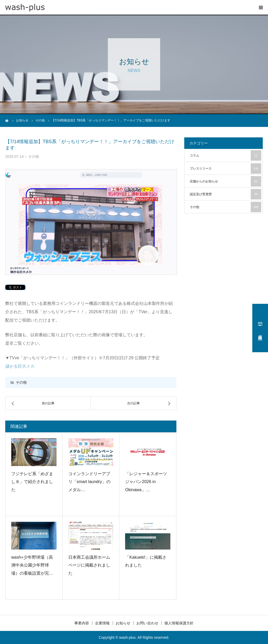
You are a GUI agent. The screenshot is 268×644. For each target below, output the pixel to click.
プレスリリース (225, 169)
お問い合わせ (147, 623)
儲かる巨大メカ (20, 366)
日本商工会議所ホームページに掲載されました (89, 565)
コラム (225, 155)
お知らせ (123, 623)
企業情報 (102, 623)
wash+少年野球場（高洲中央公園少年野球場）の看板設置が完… (32, 565)
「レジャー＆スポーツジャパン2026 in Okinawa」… (146, 482)
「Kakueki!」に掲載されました (146, 561)
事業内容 (82, 623)
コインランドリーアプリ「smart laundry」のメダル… (89, 482)
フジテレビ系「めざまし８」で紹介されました (32, 482)
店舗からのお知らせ (225, 181)
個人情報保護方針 (179, 623)
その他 (33, 156)
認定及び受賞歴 (225, 194)
